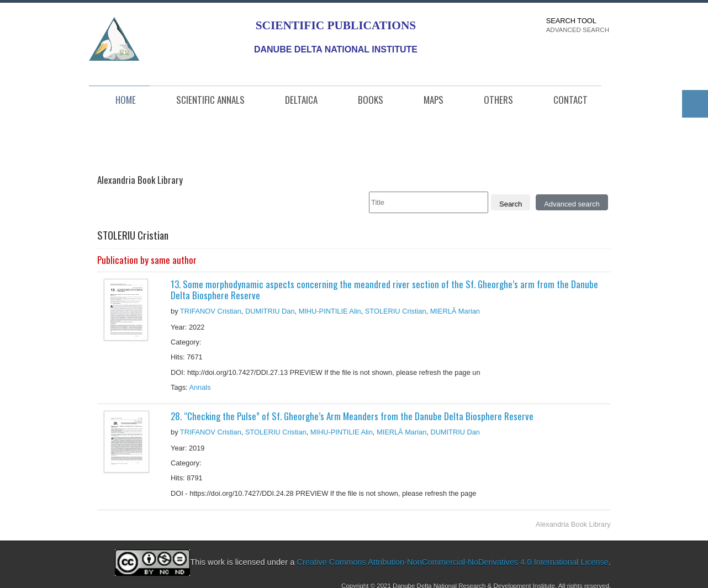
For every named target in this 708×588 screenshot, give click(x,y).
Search (511, 204)
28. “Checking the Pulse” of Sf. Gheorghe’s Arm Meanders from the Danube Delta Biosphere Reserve (352, 416)
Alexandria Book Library (573, 524)
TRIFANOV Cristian (211, 311)
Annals (201, 387)
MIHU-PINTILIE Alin (330, 311)
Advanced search (572, 204)
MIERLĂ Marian (455, 311)
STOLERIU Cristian (396, 311)
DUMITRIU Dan (270, 311)
